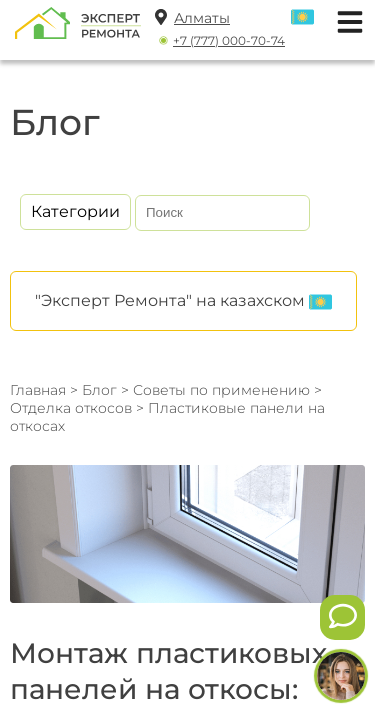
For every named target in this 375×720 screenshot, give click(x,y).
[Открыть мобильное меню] (345, 19)
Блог (99, 390)
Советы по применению (221, 390)
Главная (38, 390)
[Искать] (291, 213)
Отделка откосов (73, 408)
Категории (75, 211)
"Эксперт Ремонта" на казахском (183, 302)
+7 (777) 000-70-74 (229, 40)
